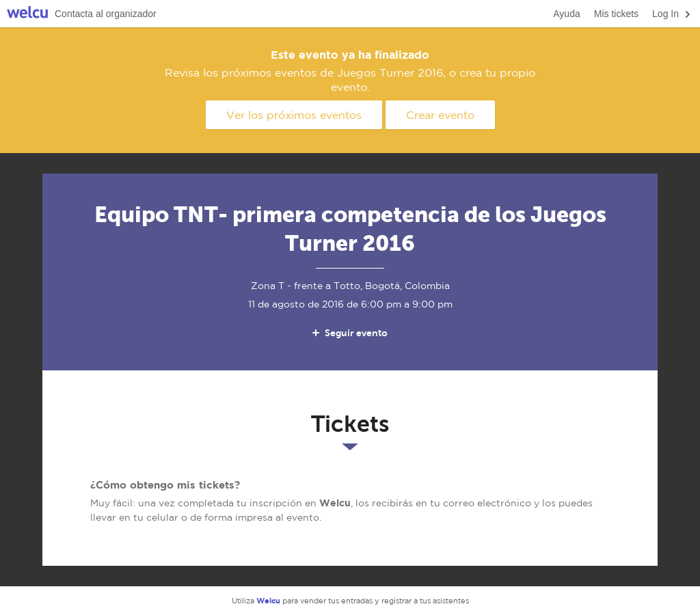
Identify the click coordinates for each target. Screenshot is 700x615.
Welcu (27, 14)
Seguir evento (349, 333)
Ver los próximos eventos (294, 115)
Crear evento (440, 115)
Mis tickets (616, 14)
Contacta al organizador (106, 14)
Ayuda (566, 14)
